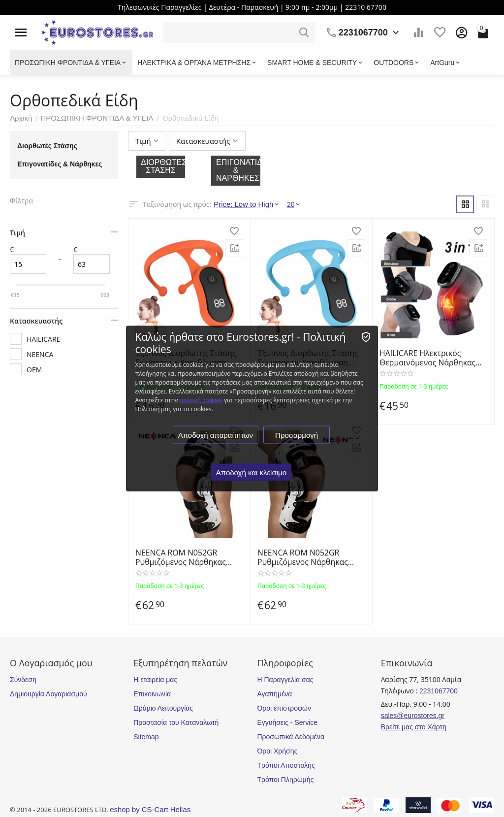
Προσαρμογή (298, 435)
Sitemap (146, 737)
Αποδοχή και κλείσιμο (252, 473)
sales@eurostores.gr (413, 716)
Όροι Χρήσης (277, 751)
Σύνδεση (23, 680)
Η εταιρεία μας (155, 680)
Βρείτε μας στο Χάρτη (414, 727)
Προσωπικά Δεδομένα (291, 737)
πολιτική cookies (202, 400)
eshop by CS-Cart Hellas (148, 810)
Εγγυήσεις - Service (287, 722)
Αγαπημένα (274, 694)
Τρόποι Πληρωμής (285, 780)
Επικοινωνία (152, 694)
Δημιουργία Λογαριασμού (48, 694)
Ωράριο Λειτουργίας (163, 708)
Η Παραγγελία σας (285, 680)
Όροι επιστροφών (284, 708)
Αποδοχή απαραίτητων (216, 435)
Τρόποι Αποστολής (286, 765)
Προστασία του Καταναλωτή (176, 722)
